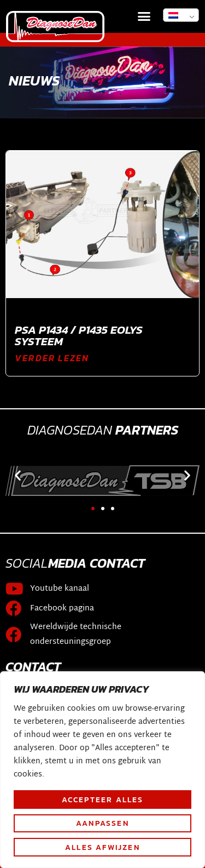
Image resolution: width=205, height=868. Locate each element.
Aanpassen (102, 823)
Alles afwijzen (102, 847)
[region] (102, 770)
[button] (144, 16)
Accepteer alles (103, 800)
